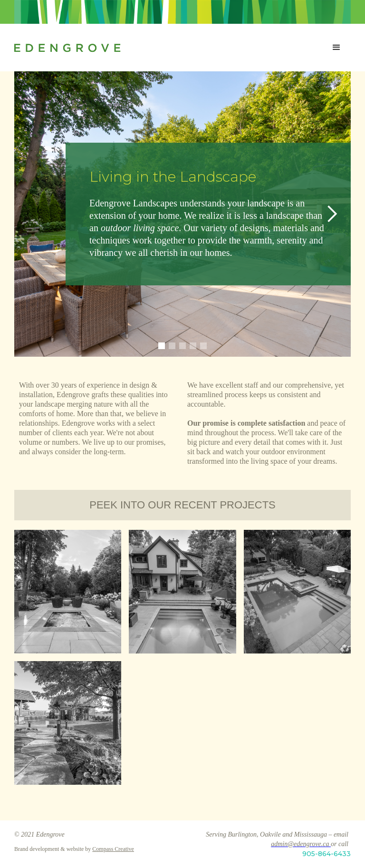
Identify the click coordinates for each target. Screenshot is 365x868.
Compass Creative (113, 849)
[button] (336, 48)
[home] (168, 48)
